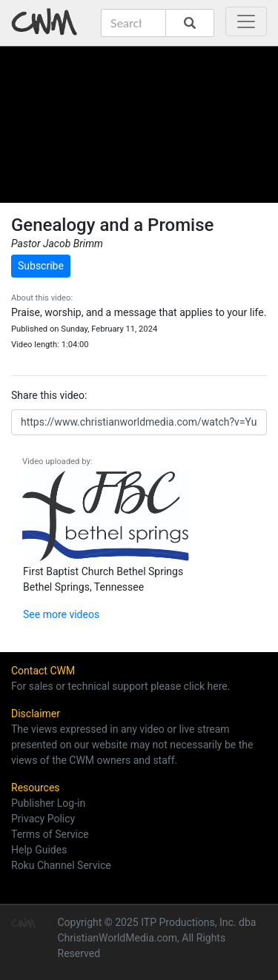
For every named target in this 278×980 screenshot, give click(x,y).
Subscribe (41, 266)
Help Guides (39, 850)
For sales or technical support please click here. (120, 686)
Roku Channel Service (61, 865)
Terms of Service (50, 834)
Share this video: (49, 395)
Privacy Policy (43, 819)
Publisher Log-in (48, 803)
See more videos (61, 614)
